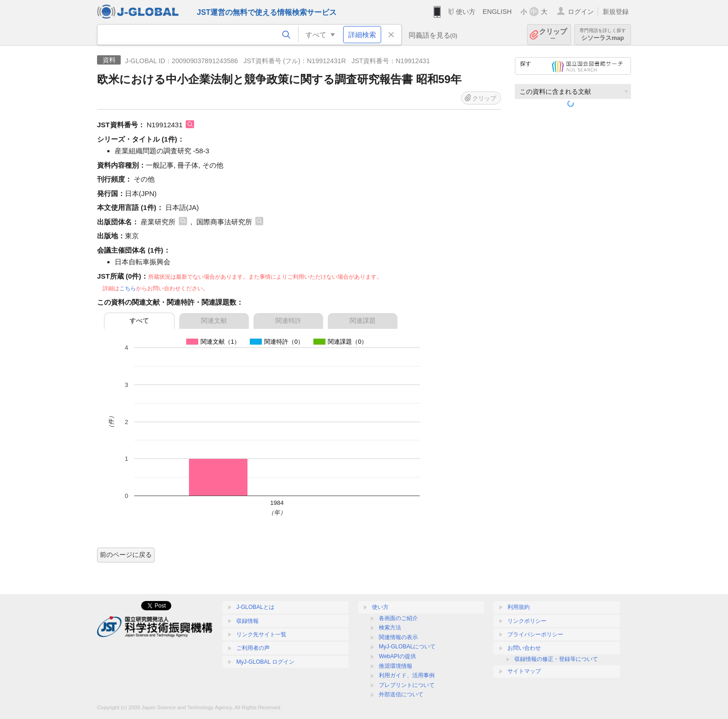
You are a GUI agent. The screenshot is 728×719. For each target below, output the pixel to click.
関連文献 (214, 320)
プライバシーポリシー (535, 634)
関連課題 (363, 320)
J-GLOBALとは (255, 607)
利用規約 (519, 607)
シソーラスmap (603, 35)
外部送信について (401, 694)
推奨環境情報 (396, 666)
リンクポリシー (527, 621)
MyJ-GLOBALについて (407, 647)
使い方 (466, 12)
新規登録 (616, 12)
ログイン (581, 12)
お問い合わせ (524, 648)
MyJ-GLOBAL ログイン (265, 662)
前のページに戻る (126, 555)
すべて (139, 320)
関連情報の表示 (398, 637)
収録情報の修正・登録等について (556, 659)
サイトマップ (524, 671)
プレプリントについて (407, 685)
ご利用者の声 (253, 648)
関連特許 (288, 320)
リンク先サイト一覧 (261, 634)
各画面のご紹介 (398, 618)
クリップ (553, 35)
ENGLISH (497, 12)
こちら (128, 288)
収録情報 (247, 621)
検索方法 (390, 627)
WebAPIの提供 (397, 656)
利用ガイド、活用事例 (407, 675)
